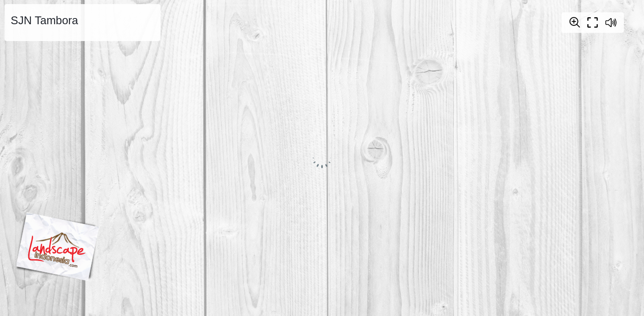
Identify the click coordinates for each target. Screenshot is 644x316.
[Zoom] (575, 22)
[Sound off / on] (611, 23)
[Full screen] (593, 23)
